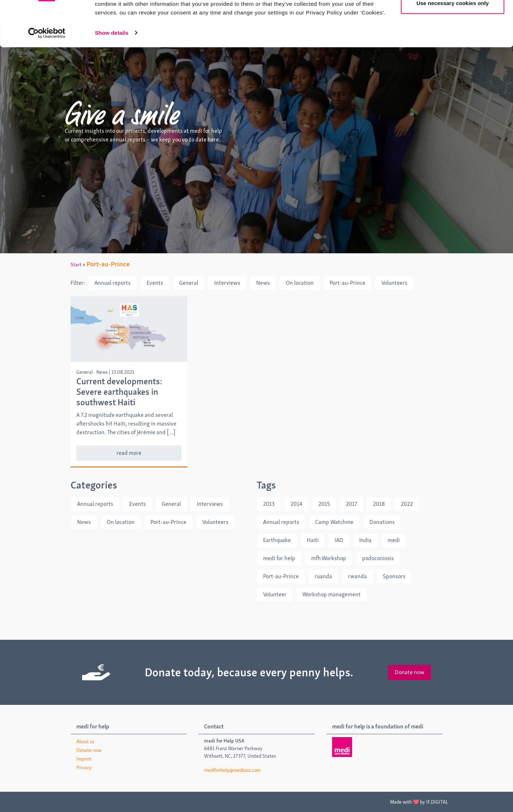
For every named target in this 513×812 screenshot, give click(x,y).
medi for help (279, 558)
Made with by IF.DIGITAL (419, 802)
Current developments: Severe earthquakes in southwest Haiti (119, 392)
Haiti (313, 540)
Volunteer (275, 594)
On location (300, 283)
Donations (382, 522)
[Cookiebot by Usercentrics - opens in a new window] (47, 72)
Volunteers (394, 283)
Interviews (227, 283)
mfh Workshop (329, 558)
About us (85, 741)
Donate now (410, 672)
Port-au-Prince (347, 283)
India (365, 540)
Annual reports (113, 283)
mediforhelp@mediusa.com (232, 770)
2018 (379, 504)
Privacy (84, 767)
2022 (407, 504)
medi (394, 540)
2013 (269, 504)
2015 (324, 504)
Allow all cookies (453, 19)
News (263, 283)
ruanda (323, 576)
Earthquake (277, 540)
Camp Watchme (334, 522)
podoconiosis (378, 558)
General (189, 283)
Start (76, 265)
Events (155, 283)
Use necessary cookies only (453, 43)
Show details (112, 72)
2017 (351, 504)
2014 (296, 504)
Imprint (84, 759)
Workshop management (332, 594)
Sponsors (394, 576)
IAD (339, 540)
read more (129, 453)
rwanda (357, 576)
